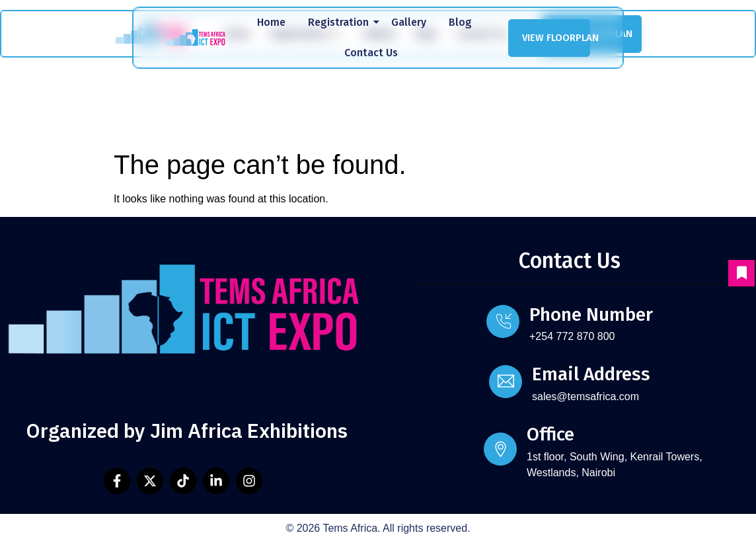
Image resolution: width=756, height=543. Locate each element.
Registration (341, 22)
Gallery (409, 22)
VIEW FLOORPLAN (556, 38)
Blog (460, 22)
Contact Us (371, 53)
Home (271, 22)
